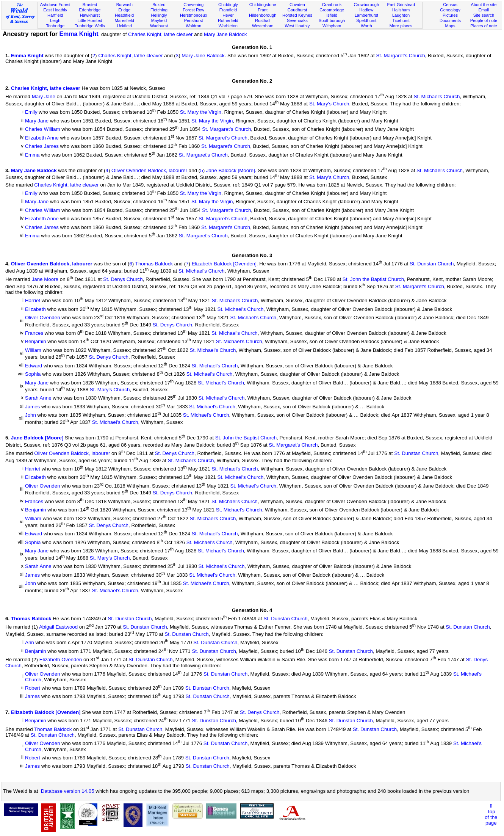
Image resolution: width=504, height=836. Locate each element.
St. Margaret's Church (400, 56)
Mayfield (159, 20)
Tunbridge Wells (90, 26)
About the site (484, 5)
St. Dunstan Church (432, 264)
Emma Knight (79, 34)
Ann (30, 643)
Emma (32, 155)
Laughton (401, 15)
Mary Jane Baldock (225, 34)
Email (484, 10)
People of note (484, 20)
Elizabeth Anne (42, 138)
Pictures (450, 15)
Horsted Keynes (297, 15)
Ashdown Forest (55, 5)
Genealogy (450, 10)
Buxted (159, 5)
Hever (228, 15)
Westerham (263, 26)
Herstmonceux (194, 15)
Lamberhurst (366, 15)
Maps (450, 26)
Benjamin (36, 342)
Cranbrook (332, 5)
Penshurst (194, 20)
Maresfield (124, 20)
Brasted (90, 5)
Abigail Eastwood (58, 627)
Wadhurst (159, 26)
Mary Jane (44, 97)
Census (450, 5)
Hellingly (159, 15)
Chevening (193, 5)
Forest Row (193, 10)
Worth (366, 26)
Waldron (193, 26)
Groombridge (332, 10)
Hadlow (366, 10)
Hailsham (401, 10)
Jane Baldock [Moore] (231, 170)
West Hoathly (297, 26)
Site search (484, 15)
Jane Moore (45, 280)
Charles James (42, 147)
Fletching (159, 10)
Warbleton (228, 26)
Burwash (124, 5)
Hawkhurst (90, 15)
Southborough (332, 20)
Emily (31, 112)
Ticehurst (401, 20)
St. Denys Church (123, 280)
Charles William (43, 129)
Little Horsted (90, 20)
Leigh (55, 20)
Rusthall (263, 20)
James (32, 407)
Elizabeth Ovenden (61, 660)
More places (401, 26)
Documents (450, 20)
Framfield (228, 10)
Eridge (124, 10)
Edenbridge (90, 10)
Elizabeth (35, 309)
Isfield (332, 15)
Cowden (297, 5)
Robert (33, 688)
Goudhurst (297, 10)
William (33, 350)
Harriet (33, 301)
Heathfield (124, 15)
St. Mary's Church (329, 104)
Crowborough (367, 5)
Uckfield (124, 26)
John (31, 415)
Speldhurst (366, 20)
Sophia (33, 374)
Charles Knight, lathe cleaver (160, 34)
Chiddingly (228, 5)
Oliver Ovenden (43, 318)
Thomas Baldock (154, 264)
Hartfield (55, 15)
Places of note (484, 26)
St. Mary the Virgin (201, 112)
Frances (34, 333)
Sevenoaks (297, 20)
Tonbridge (55, 26)
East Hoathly (55, 10)
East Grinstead (401, 5)
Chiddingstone (263, 5)
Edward (34, 366)
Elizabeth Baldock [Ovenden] (224, 264)
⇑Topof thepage (491, 814)
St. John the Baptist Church (373, 280)
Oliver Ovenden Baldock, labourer (149, 170)
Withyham (332, 26)
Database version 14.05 (68, 791)
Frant (263, 10)
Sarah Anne (38, 398)
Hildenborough (263, 15)
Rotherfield (228, 20)
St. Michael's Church (437, 97)
